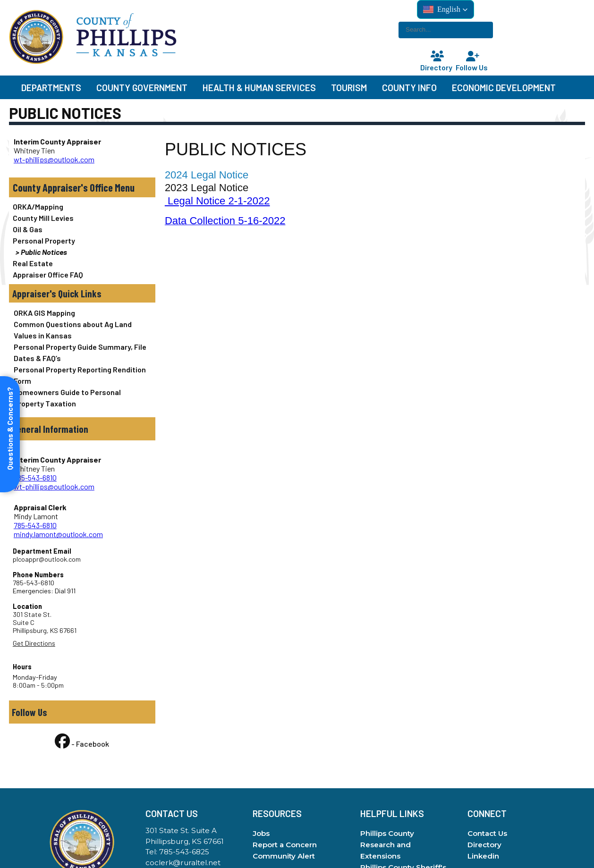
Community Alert (284, 856)
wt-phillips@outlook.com (54, 159)
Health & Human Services (259, 88)
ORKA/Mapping (38, 206)
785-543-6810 (35, 477)
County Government (142, 88)
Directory (437, 62)
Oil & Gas (28, 229)
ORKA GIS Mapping (44, 313)
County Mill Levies (43, 218)
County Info (409, 88)
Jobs (261, 833)
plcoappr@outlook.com (47, 559)
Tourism (349, 88)
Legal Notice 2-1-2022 (217, 201)
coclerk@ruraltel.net (183, 863)
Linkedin (483, 856)
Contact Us (487, 833)
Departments (51, 88)
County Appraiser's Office (63, 187)
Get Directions (34, 643)
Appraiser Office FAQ (48, 274)
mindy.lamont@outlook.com (58, 534)
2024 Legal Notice (207, 175)
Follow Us (473, 62)
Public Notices (44, 252)
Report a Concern (285, 845)
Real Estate (33, 263)
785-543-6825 (184, 852)
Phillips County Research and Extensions (387, 845)
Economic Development (504, 88)
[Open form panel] (10, 434)
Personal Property (44, 240)
